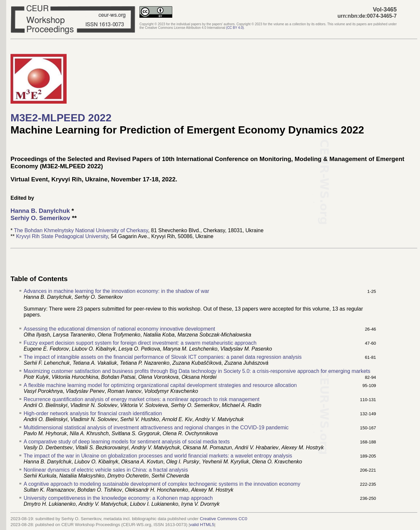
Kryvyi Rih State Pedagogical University (62, 236)
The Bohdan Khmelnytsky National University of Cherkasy (81, 230)
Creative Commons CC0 (223, 519)
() (235, 28)
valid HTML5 (202, 525)
